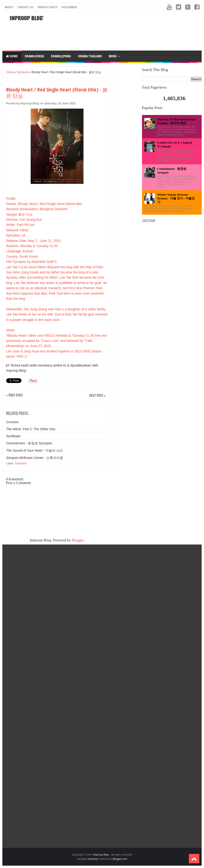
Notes (10, 330)
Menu (113, 56)
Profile (11, 199)
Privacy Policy (48, 7)
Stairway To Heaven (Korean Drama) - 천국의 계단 (176, 121)
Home (12, 56)
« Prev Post (15, 395)
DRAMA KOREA (34, 56)
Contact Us (25, 7)
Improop (93, 859)
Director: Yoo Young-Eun (24, 220)
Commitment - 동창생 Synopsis (29, 443)
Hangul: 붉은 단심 (19, 214)
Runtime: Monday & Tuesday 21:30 (32, 246)
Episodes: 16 (16, 235)
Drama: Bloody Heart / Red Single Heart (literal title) (44, 204)
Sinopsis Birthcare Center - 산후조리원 (35, 458)
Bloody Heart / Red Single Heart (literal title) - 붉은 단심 (57, 93)
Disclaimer (69, 7)
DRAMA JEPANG (61, 56)
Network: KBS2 (17, 230)
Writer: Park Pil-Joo (20, 225)
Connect (12, 422)
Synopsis (23, 72)
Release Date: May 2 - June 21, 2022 (33, 241)
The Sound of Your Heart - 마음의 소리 (34, 450)
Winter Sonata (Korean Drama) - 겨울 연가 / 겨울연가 (176, 198)
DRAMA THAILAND (90, 56)
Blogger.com (120, 859)
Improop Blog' (27, 18)
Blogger (78, 540)
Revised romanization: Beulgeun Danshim (37, 209)
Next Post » (98, 396)
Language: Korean (20, 251)
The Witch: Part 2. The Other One (31, 429)
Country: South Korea (22, 256)
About (9, 7)
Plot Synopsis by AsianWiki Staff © (31, 262)
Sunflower (13, 436)
